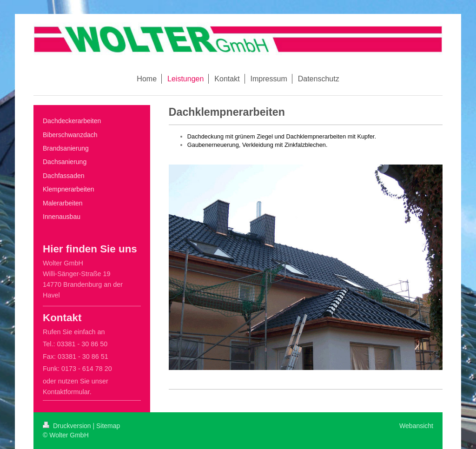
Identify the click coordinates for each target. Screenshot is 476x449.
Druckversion (68, 426)
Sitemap (108, 426)
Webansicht (416, 426)
